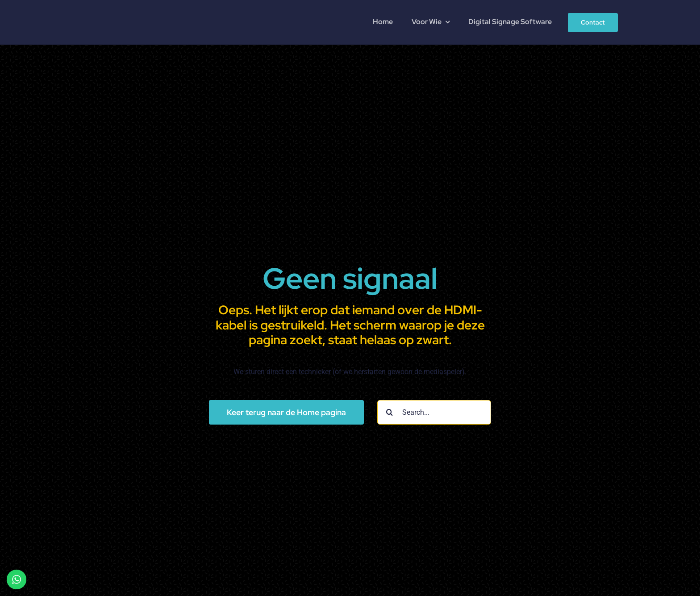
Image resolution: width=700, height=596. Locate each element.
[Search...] (434, 412)
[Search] (390, 412)
